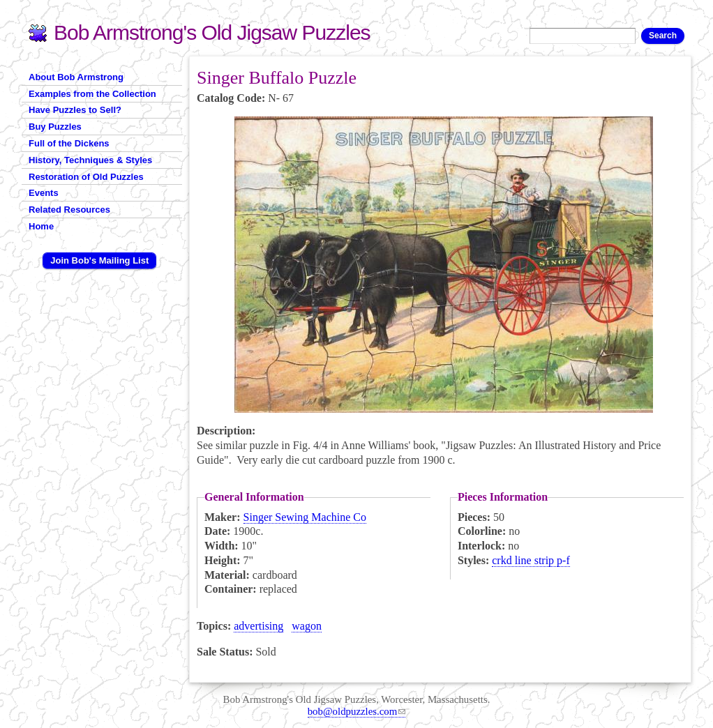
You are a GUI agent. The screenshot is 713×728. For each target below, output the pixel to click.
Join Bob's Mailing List (99, 260)
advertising (258, 626)
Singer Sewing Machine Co (305, 517)
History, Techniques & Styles (90, 160)
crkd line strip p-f (531, 560)
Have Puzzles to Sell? (75, 110)
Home (41, 226)
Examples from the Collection (92, 94)
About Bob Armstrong (76, 77)
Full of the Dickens (69, 143)
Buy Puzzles (55, 127)
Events (44, 193)
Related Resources (69, 210)
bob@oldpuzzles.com (357, 711)
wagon (307, 626)
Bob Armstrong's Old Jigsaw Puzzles (212, 32)
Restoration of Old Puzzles (86, 177)
